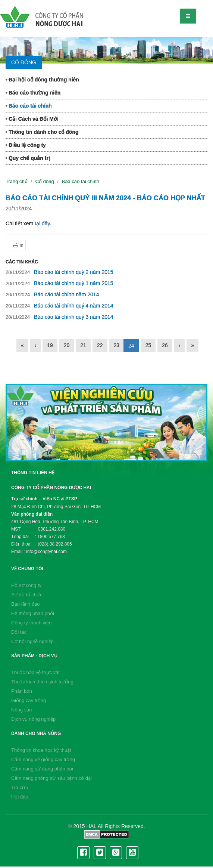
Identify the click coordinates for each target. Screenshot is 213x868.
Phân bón (22, 691)
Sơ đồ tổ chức (27, 595)
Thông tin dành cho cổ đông (42, 132)
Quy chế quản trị (28, 158)
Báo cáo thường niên (33, 93)
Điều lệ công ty (26, 145)
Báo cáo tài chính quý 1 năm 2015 (59, 283)
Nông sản (21, 710)
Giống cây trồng (29, 700)
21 (83, 345)
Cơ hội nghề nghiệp (32, 641)
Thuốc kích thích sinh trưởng (42, 682)
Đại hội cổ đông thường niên (42, 80)
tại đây (42, 223)
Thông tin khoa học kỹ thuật (41, 750)
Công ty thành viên (31, 623)
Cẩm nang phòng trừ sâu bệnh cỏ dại (51, 778)
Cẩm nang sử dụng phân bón (43, 769)
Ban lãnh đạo (25, 604)
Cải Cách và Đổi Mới (32, 119)
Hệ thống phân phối (33, 613)
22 (100, 345)
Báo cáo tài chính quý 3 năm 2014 (59, 317)
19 (50, 345)
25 (148, 345)
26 (165, 345)
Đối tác (19, 632)
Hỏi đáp (20, 797)
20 (67, 345)
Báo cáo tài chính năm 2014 (52, 294)
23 (117, 345)
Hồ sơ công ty (26, 585)
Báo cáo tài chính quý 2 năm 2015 (59, 272)
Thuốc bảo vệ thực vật (35, 672)
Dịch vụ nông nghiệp (33, 719)
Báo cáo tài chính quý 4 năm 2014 (59, 306)
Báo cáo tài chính (29, 106)
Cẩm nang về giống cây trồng (43, 759)
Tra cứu (20, 787)
